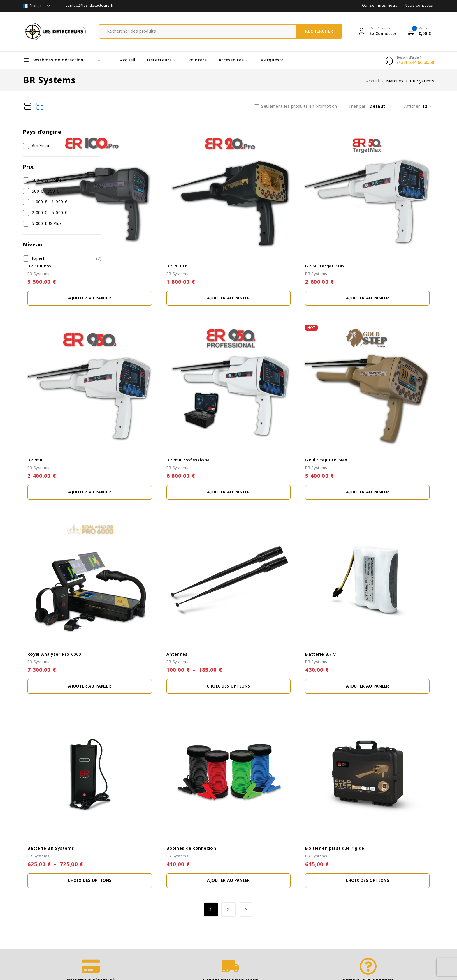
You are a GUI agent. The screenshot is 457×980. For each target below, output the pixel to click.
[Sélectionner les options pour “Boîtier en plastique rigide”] (383, 752)
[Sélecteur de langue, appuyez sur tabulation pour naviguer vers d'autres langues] (37, 6)
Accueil (373, 81)
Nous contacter (419, 6)
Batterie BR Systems (147, 720)
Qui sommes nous (380, 6)
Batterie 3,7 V (353, 558)
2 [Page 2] (276, 781)
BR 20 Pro (241, 234)
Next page (294, 781)
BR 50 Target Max (357, 234)
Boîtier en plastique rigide (367, 720)
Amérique (41, 146)
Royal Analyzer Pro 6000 (150, 558)
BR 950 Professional (253, 396)
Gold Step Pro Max (358, 396)
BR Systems (135, 242)
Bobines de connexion (255, 720)
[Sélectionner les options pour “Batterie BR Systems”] (170, 752)
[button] (170, 266)
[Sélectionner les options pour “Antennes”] (277, 590)
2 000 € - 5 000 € (49, 213)
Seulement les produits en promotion (299, 107)
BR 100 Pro (136, 234)
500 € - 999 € (45, 191)
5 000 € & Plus (47, 224)
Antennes (241, 558)
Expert (38, 259)
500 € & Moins (47, 181)
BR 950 (131, 396)
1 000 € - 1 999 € (49, 202)
